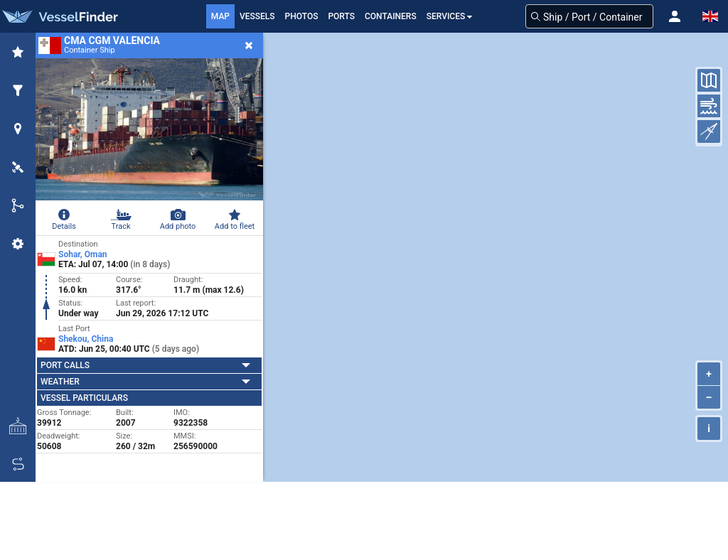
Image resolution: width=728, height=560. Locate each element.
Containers (391, 16)
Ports (341, 16)
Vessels (257, 16)
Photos (302, 16)
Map (220, 16)
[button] (675, 16)
